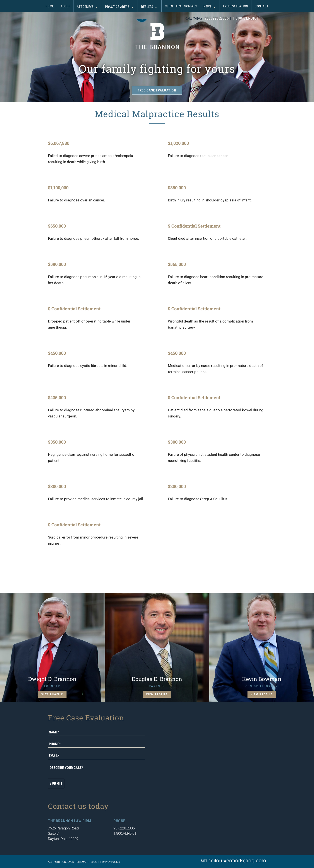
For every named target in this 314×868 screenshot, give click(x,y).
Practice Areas (117, 7)
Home (50, 6)
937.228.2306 (217, 18)
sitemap (82, 862)
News (207, 7)
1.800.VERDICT (246, 18)
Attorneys (85, 7)
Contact (262, 6)
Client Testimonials (181, 6)
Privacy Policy (110, 862)
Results (147, 7)
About (65, 6)
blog (94, 862)
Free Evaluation (235, 6)
